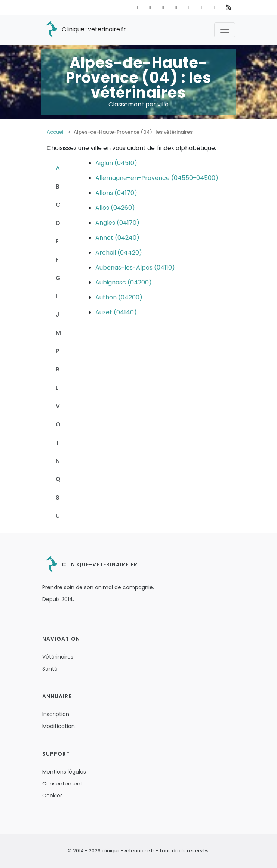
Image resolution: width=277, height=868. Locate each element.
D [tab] (58, 223)
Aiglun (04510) (116, 163)
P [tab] (57, 351)
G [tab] (58, 278)
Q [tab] (58, 479)
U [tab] (58, 516)
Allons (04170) (116, 193)
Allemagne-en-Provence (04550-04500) (157, 178)
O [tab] (58, 424)
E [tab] (57, 241)
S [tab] (58, 497)
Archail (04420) (119, 253)
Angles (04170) (117, 223)
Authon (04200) (119, 297)
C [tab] (58, 205)
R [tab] (58, 369)
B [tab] (58, 186)
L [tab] (57, 388)
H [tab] (58, 296)
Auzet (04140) (116, 312)
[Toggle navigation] (225, 30)
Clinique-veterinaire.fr (84, 30)
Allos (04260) (115, 208)
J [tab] (58, 315)
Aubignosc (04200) (124, 282)
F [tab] (57, 260)
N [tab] (58, 461)
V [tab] (58, 406)
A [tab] (58, 168)
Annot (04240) (117, 238)
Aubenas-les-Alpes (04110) (135, 267)
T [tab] (58, 443)
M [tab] (58, 333)
